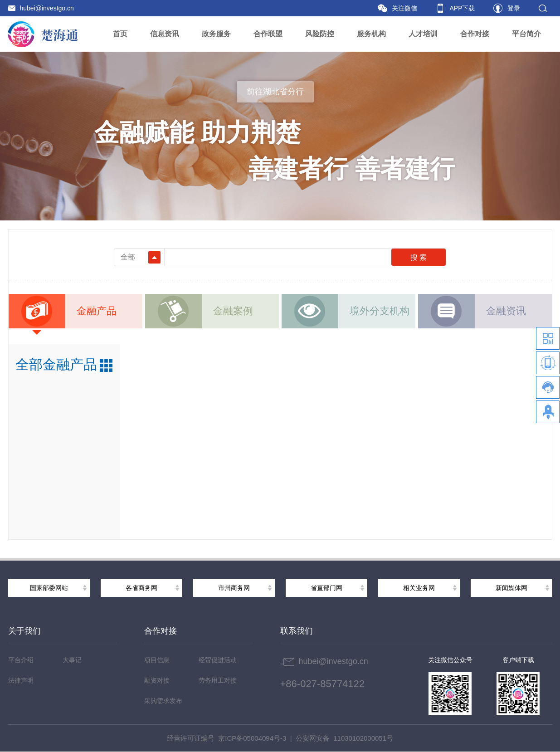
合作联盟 (268, 34)
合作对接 (475, 34)
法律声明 (21, 680)
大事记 (72, 660)
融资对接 (157, 680)
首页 (120, 34)
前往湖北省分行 (275, 92)
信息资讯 (165, 34)
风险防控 (320, 34)
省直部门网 (326, 588)
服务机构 (371, 34)
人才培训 (423, 34)
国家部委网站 (49, 588)
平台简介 (526, 34)
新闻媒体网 (511, 588)
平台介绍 (21, 660)
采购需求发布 (163, 701)
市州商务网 (234, 588)
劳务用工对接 (218, 680)
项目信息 (157, 660)
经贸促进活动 (218, 660)
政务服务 (216, 34)
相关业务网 (419, 588)
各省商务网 (141, 588)
